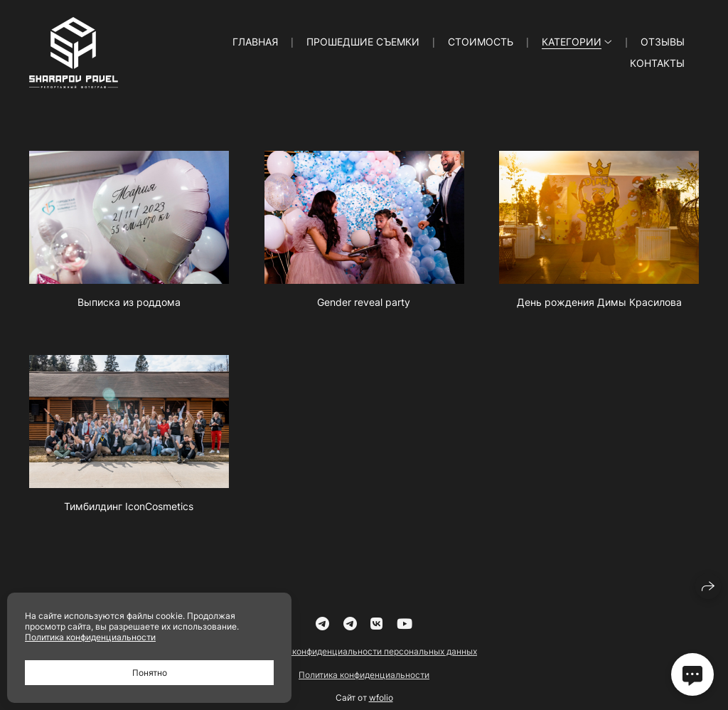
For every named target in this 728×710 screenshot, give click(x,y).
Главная (255, 42)
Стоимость (481, 42)
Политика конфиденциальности (364, 682)
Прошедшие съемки (363, 42)
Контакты (657, 63)
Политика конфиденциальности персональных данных (364, 658)
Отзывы (663, 42)
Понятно (150, 673)
